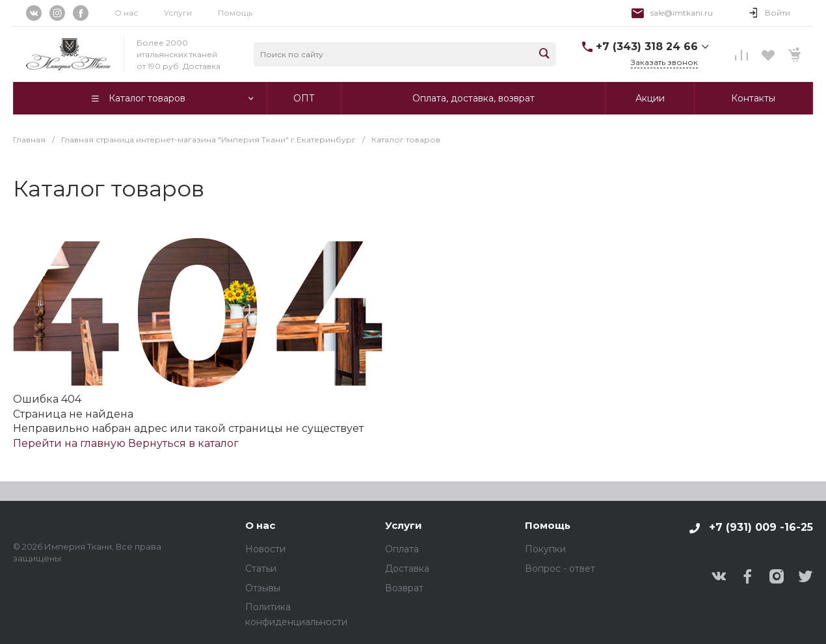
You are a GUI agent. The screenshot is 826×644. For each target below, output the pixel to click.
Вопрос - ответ (560, 569)
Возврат (404, 588)
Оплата (402, 549)
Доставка (407, 569)
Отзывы (263, 588)
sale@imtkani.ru (682, 13)
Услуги (178, 13)
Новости (265, 549)
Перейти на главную (71, 443)
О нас (126, 13)
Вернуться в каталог (183, 443)
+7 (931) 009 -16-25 (761, 527)
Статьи (261, 569)
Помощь (235, 13)
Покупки (545, 549)
